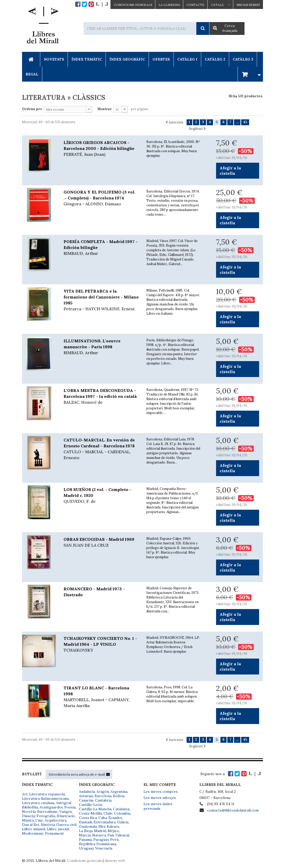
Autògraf (64, 803)
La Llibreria (169, 5)
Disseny (29, 816)
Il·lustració (66, 816)
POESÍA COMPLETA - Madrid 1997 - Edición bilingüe (101, 248)
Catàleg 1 (187, 59)
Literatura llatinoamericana (45, 798)
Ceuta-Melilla (90, 813)
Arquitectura (55, 820)
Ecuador (115, 818)
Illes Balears (109, 826)
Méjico (113, 831)
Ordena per (32, 109)
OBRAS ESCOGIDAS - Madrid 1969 (101, 542)
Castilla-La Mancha (95, 809)
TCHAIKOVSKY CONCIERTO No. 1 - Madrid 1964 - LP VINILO (101, 644)
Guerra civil (66, 825)
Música (28, 820)
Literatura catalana (38, 803)
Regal (32, 74)
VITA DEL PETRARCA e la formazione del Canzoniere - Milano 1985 (101, 300)
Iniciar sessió (248, 5)
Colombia (122, 813)
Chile (108, 813)
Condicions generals (84, 861)
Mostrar (105, 109)
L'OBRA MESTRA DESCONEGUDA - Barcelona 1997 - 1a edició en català (101, 397)
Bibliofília (30, 807)
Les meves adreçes (160, 798)
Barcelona (103, 796)
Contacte (196, 5)
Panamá (85, 840)
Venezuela (104, 848)
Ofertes (161, 59)
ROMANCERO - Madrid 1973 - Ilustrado (94, 592)
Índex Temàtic (87, 59)
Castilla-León (90, 805)
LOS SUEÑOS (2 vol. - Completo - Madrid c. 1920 (101, 496)
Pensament (54, 833)
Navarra (99, 835)
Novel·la (29, 812)
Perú (114, 840)
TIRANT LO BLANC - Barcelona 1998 (101, 697)
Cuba (103, 818)
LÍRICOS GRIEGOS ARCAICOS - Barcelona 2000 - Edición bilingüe (101, 149)
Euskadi (85, 822)
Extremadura (105, 822)
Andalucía (87, 792)
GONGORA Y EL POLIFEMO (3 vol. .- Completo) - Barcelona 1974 (101, 198)
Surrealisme (47, 812)
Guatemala (88, 826)
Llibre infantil (34, 829)
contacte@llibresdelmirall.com (233, 810)
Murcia (85, 835)
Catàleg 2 (215, 59)
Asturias (86, 796)
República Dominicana (98, 844)
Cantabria (103, 800)
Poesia (70, 807)
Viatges (66, 812)
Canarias (86, 800)
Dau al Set (31, 825)
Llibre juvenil (58, 829)
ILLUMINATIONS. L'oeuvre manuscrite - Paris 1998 (101, 347)
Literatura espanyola (47, 794)
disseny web (115, 861)
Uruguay (86, 848)
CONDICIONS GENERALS (133, 5)
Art (25, 794)
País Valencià (118, 835)
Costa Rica (88, 818)
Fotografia (46, 816)
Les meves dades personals (158, 806)
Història (48, 825)
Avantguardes (51, 807)
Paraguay (101, 840)
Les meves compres (161, 792)
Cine (39, 820)
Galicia (123, 822)
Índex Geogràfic (127, 59)
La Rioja (86, 831)
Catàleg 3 (243, 59)
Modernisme (33, 833)
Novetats (54, 59)
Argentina (119, 792)
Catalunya (121, 809)
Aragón (103, 792)
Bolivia (119, 796)
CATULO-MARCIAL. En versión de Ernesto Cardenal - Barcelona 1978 (101, 449)
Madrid (100, 831)
